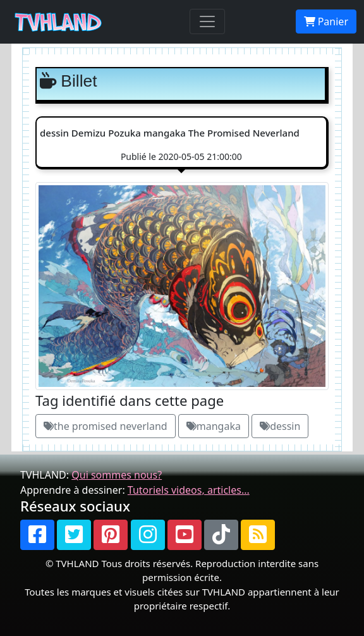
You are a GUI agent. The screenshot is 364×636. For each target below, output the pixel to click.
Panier (326, 21)
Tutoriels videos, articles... (189, 490)
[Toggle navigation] (207, 21)
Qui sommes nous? (117, 475)
